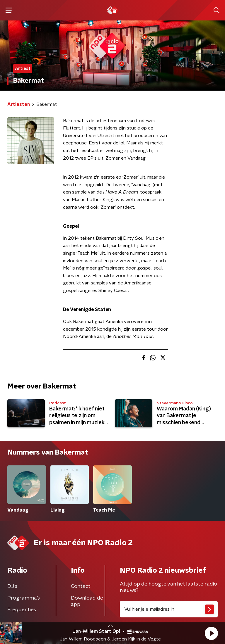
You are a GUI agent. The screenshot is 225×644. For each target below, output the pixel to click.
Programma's (24, 598)
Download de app (87, 601)
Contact (81, 586)
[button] (211, 633)
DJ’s (12, 586)
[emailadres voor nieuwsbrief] (169, 609)
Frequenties (22, 610)
